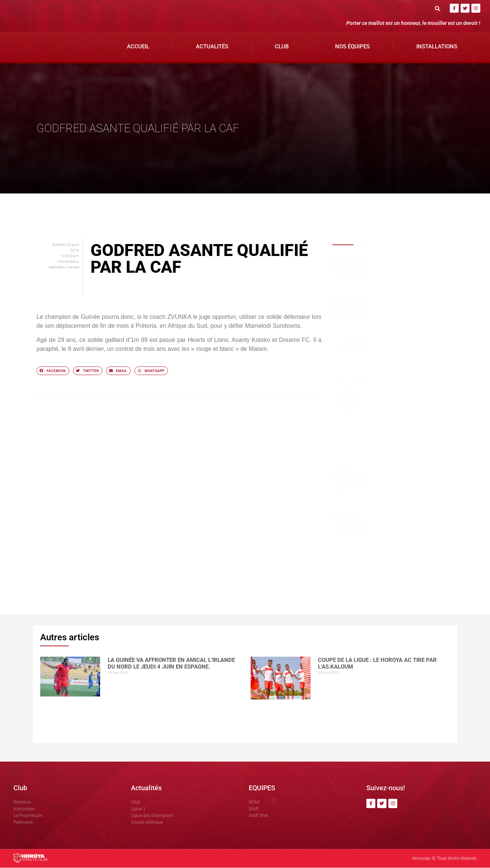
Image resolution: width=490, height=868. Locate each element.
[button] (438, 8)
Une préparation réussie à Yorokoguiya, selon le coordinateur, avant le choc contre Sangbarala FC (406, 480)
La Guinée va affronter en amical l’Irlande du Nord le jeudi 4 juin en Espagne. (402, 265)
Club (282, 47)
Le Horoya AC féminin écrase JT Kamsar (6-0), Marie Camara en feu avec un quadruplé (407, 523)
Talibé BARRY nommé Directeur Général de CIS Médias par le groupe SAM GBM (404, 348)
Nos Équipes (352, 47)
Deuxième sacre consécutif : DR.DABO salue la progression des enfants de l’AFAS (405, 385)
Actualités (212, 47)
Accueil (138, 47)
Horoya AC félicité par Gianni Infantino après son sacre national (405, 437)
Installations (437, 47)
